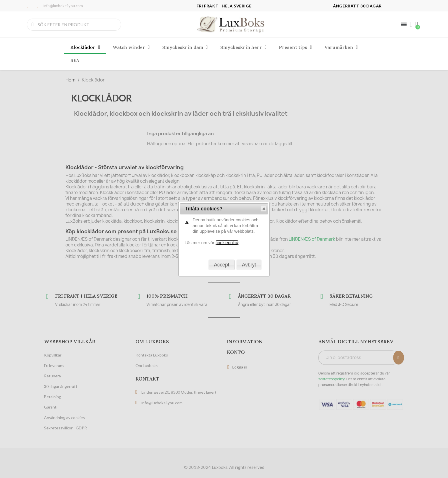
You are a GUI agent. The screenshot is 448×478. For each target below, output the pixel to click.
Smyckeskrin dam (185, 47)
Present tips (295, 47)
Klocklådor (85, 47)
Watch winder (131, 47)
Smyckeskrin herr (243, 47)
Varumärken (341, 47)
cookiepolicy (227, 106)
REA (75, 60)
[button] (264, 73)
